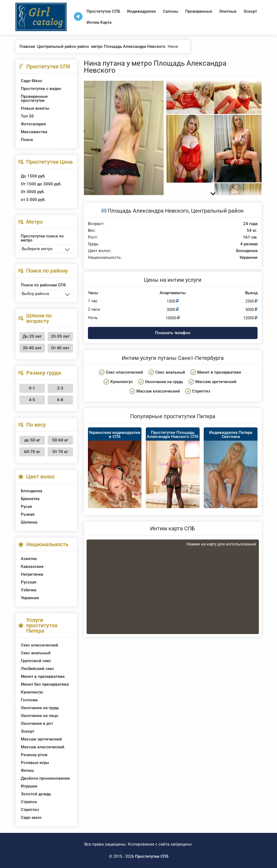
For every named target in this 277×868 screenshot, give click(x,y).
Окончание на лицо (40, 716)
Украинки (30, 598)
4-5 (32, 400)
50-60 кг (60, 440)
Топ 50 (27, 116)
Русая (26, 507)
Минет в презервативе (43, 676)
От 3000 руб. (33, 192)
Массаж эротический (41, 739)
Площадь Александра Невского (148, 211)
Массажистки (34, 132)
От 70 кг (60, 452)
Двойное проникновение (45, 778)
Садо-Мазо (32, 81)
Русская (29, 582)
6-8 (60, 400)
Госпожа (29, 700)
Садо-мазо (31, 817)
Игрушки (29, 786)
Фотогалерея (33, 124)
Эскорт (250, 11)
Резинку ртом (34, 755)
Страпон (29, 802)
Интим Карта (99, 22)
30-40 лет (32, 348)
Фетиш (27, 770)
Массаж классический (43, 747)
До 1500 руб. (33, 176)
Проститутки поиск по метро (42, 238)
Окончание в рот (37, 723)
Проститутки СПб (152, 856)
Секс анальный (36, 653)
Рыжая (28, 514)
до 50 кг (32, 440)
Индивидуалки (141, 11)
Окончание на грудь (40, 708)
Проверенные (199, 11)
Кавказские (32, 567)
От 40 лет (60, 348)
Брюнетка (30, 499)
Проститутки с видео (41, 89)
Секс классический (39, 645)
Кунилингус (32, 692)
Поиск (27, 140)
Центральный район (217, 211)
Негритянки (32, 574)
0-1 (32, 388)
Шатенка (29, 522)
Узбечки (29, 590)
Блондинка (32, 491)
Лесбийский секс (37, 669)
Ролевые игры (35, 763)
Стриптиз (30, 810)
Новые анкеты (35, 108)
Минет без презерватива (45, 684)
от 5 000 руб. (33, 200)
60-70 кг (32, 452)
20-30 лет (60, 336)
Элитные (228, 11)
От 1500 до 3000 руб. (41, 184)
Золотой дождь (36, 794)
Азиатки (29, 559)
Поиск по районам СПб (43, 285)
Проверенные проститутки (34, 98)
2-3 (60, 388)
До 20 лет (32, 336)
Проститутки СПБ (103, 11)
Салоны (171, 11)
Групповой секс (36, 661)
